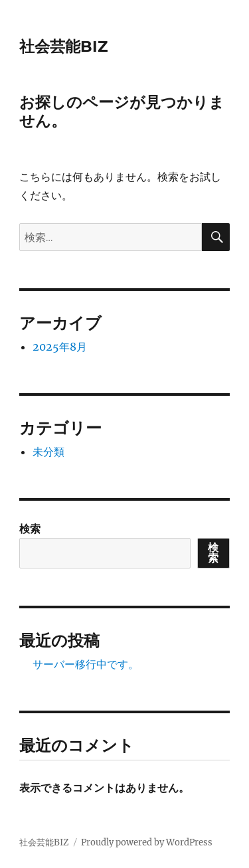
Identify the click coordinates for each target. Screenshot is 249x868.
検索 (30, 529)
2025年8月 (60, 347)
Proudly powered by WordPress (147, 842)
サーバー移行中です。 (86, 664)
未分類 (48, 452)
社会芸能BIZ (63, 46)
